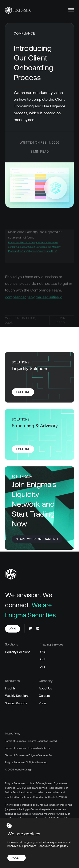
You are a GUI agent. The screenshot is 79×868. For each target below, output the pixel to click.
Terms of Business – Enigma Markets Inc (28, 748)
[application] (39, 250)
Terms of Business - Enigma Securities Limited (31, 741)
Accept (17, 858)
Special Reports (16, 703)
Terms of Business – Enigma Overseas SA (28, 755)
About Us (45, 688)
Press (43, 703)
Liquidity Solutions (18, 652)
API (43, 667)
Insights (10, 688)
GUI (43, 659)
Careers (44, 696)
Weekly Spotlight (17, 696)
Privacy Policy (13, 734)
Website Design (23, 770)
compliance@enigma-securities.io (34, 301)
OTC (43, 652)
